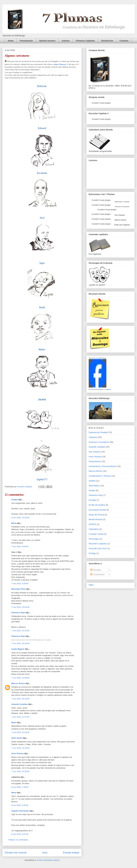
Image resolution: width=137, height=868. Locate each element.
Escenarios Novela (97, 510)
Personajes (94, 539)
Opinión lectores (47, 41)
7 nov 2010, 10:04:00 (20, 607)
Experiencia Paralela (98, 432)
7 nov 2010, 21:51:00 (20, 717)
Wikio (91, 585)
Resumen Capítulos (98, 544)
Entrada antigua (71, 853)
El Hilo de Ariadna (97, 505)
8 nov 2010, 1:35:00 (20, 787)
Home (11, 41)
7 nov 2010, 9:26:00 (20, 584)
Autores (66, 41)
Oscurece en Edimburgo (97, 358)
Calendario (94, 529)
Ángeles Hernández (20, 811)
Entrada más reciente (16, 853)
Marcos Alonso (18, 683)
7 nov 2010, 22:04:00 (20, 732)
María (14, 523)
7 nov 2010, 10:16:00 (20, 631)
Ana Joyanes (119, 215)
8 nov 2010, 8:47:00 (20, 834)
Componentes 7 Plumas (100, 476)
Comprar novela (96, 534)
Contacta (124, 41)
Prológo (92, 553)
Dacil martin (17, 738)
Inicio (45, 853)
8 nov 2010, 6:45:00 (20, 805)
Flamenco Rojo (18, 613)
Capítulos (93, 437)
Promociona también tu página (100, 389)
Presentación (26, 41)
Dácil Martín (94, 486)
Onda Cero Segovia (122, 225)
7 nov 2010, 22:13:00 (20, 748)
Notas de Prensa (96, 515)
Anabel (15, 500)
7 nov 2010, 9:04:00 (20, 546)
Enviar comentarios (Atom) (48, 860)
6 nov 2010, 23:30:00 (20, 518)
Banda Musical (95, 519)
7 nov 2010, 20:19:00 (20, 699)
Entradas (96, 570)
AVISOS (92, 524)
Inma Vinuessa (60, 64)
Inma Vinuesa (18, 753)
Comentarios (97, 574)
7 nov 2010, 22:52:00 (20, 771)
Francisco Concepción (99, 442)
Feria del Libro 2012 (98, 548)
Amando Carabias (20, 704)
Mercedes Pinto (18, 589)
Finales (92, 490)
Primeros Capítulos (85, 41)
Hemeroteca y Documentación (103, 466)
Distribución (107, 41)
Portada (92, 500)
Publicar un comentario (18, 840)
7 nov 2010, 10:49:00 (20, 678)
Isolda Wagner (18, 649)
